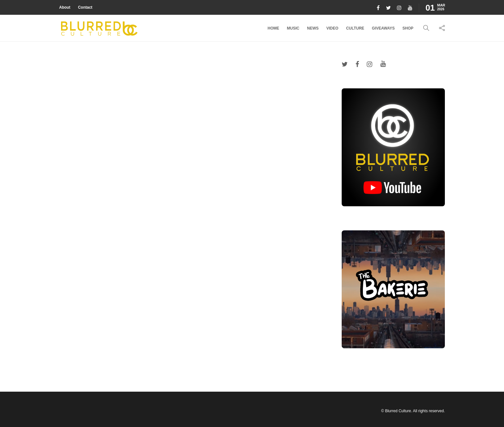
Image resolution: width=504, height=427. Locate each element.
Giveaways (383, 28)
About (65, 7)
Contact (85, 7)
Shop (408, 28)
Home (274, 28)
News (313, 28)
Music (293, 28)
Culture (355, 28)
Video (332, 28)
